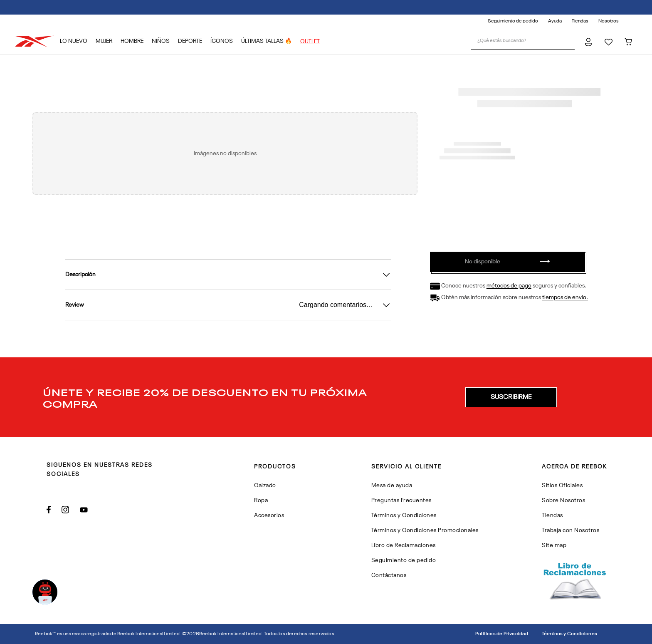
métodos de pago (509, 286)
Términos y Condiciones (569, 634)
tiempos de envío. (565, 298)
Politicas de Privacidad (502, 634)
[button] (511, 397)
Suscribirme (511, 397)
